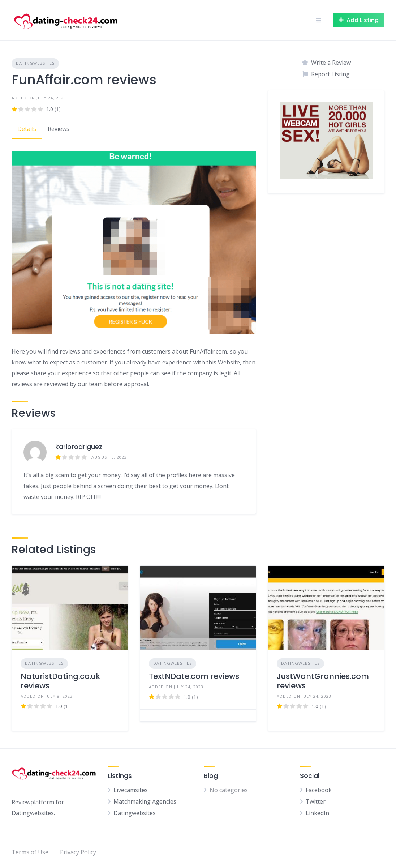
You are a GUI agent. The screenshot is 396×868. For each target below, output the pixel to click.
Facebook (319, 790)
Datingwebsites (35, 63)
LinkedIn (317, 813)
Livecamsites (131, 790)
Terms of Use (30, 852)
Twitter (316, 801)
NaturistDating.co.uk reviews (60, 681)
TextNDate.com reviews (194, 676)
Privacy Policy (78, 852)
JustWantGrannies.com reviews (323, 681)
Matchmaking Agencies (145, 801)
